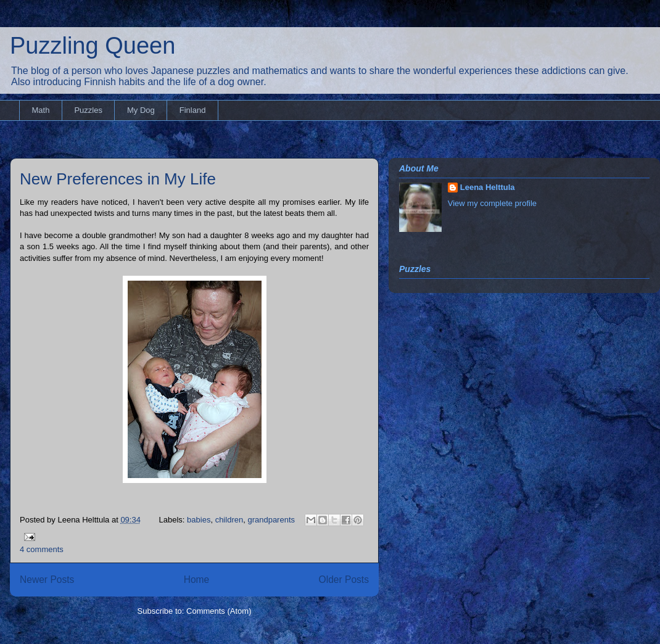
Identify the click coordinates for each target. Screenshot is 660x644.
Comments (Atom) (219, 611)
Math (41, 110)
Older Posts (344, 580)
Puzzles (88, 110)
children (229, 520)
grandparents (271, 520)
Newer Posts (47, 580)
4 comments (42, 549)
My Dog (141, 110)
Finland (193, 110)
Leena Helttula (488, 187)
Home (197, 580)
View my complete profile (492, 203)
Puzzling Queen (93, 46)
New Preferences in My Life (118, 179)
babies (199, 520)
